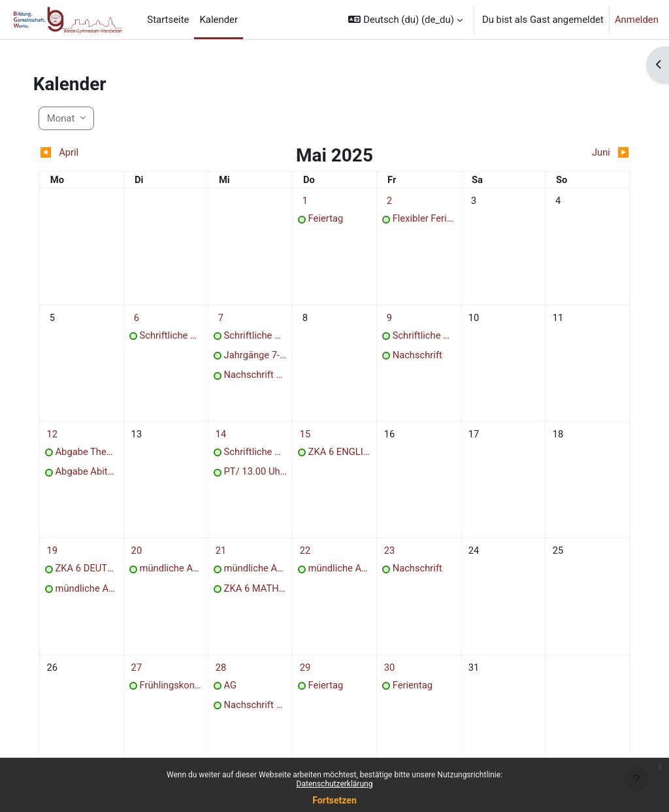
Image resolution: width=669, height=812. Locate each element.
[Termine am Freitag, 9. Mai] (387, 319)
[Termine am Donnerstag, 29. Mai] (307, 673)
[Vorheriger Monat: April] (123, 152)
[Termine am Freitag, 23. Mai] (387, 556)
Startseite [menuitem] (168, 20)
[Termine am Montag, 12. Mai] (65, 437)
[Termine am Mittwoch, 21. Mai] (226, 556)
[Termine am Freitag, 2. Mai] (387, 201)
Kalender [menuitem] (219, 20)
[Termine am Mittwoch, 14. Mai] (226, 437)
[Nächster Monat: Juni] (546, 152)
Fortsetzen (334, 800)
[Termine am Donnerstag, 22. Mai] (307, 556)
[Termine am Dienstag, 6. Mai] (146, 319)
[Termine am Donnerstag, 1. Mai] (307, 201)
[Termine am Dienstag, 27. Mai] (146, 673)
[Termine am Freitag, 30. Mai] (387, 673)
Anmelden (637, 20)
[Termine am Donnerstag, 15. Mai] (307, 437)
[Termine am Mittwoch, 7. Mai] (226, 319)
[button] (405, 20)
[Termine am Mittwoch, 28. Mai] (226, 673)
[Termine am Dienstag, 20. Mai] (146, 556)
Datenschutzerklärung (335, 784)
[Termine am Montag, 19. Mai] (65, 556)
